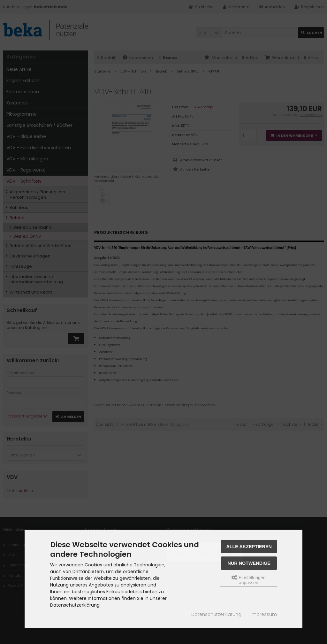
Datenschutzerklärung (216, 614)
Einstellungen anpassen (248, 580)
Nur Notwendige (249, 563)
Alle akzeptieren (249, 547)
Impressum (264, 614)
